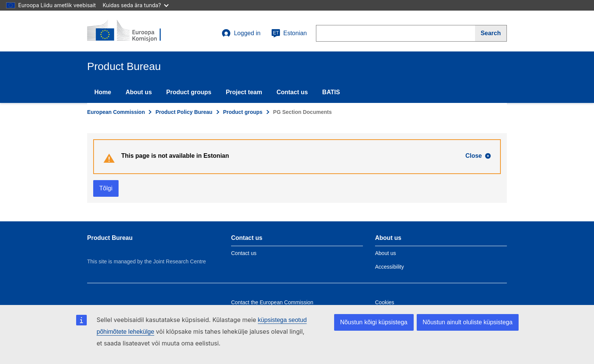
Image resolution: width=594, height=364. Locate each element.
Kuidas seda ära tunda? (136, 5)
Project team (244, 92)
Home (103, 92)
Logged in (241, 33)
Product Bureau (110, 238)
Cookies (385, 302)
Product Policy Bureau (184, 112)
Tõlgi (106, 188)
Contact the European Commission (272, 302)
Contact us (292, 92)
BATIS (331, 92)
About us (138, 92)
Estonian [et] (289, 33)
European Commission (116, 112)
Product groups (189, 92)
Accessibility (389, 267)
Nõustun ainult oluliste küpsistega (468, 322)
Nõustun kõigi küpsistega (374, 322)
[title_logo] (133, 31)
